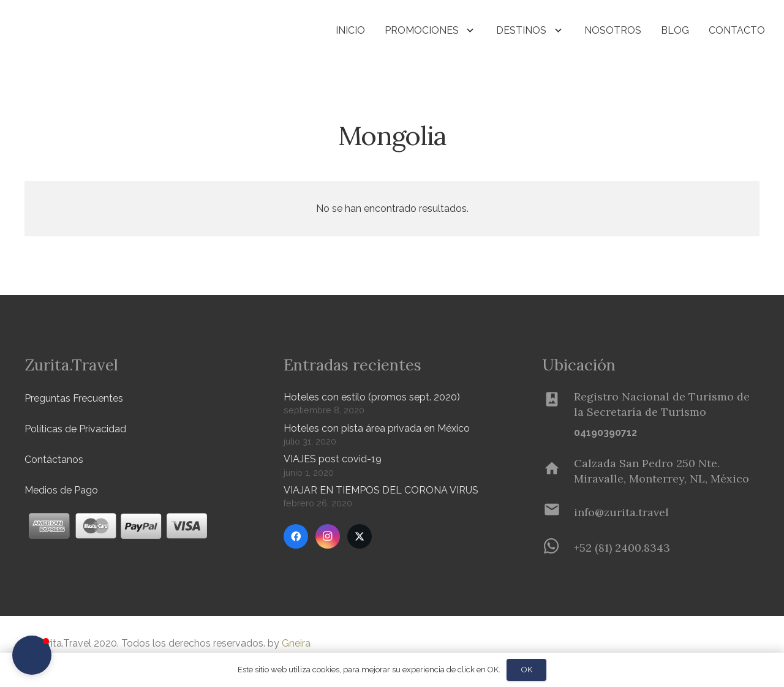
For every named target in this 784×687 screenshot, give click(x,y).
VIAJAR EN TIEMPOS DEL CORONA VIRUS (381, 490)
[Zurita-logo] (96, 31)
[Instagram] (328, 536)
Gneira (296, 643)
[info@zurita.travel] (558, 512)
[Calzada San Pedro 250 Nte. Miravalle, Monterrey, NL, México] (558, 471)
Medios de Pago (61, 490)
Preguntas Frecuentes (74, 398)
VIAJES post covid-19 (333, 459)
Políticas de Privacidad (75, 429)
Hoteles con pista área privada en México (377, 428)
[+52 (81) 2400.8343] (558, 547)
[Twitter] (360, 536)
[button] (203, 31)
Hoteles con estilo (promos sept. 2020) (372, 397)
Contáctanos (54, 460)
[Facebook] (296, 536)
